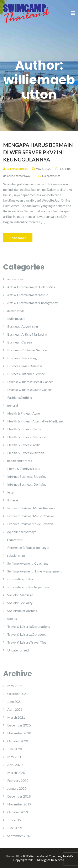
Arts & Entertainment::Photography (33, 303)
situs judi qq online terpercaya (28, 587)
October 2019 (18, 812)
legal (11, 492)
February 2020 (18, 780)
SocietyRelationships (22, 611)
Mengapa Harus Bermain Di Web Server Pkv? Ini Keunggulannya (38, 152)
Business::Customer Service (27, 350)
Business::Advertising (23, 326)
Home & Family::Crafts (24, 468)
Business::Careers (20, 342)
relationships (16, 555)
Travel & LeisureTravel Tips (27, 642)
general (13, 405)
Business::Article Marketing (27, 334)
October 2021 (18, 694)
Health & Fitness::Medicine (27, 437)
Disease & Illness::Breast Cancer (30, 382)
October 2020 (18, 741)
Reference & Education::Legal (28, 547)
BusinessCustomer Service (26, 374)
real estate (15, 540)
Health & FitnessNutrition (26, 453)
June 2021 (15, 701)
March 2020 (16, 773)
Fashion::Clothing (20, 397)
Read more (18, 238)
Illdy (19, 856)
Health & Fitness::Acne (24, 413)
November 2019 (19, 804)
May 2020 (15, 757)
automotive (15, 311)
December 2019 (19, 796)
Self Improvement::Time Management (34, 571)
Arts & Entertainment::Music (28, 295)
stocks (12, 619)
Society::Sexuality (20, 603)
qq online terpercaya (22, 532)
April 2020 (15, 765)
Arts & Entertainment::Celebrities (31, 287)
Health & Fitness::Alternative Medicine (35, 421)
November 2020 (19, 733)
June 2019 (15, 828)
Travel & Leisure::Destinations (29, 626)
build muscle (16, 318)
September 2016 (19, 836)
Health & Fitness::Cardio (25, 429)
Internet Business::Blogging (27, 476)
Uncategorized (18, 650)
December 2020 (19, 725)
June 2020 (15, 749)
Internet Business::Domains (27, 484)
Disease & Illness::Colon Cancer (30, 390)
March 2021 (16, 717)
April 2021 (15, 709)
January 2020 (17, 788)
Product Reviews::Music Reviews (31, 516)
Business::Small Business (25, 366)
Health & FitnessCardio (24, 445)
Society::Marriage (20, 595)
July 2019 (14, 820)
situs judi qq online (20, 579)
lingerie (13, 500)
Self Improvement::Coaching (28, 563)
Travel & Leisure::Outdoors (27, 634)
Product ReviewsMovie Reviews (30, 524)
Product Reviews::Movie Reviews (31, 508)
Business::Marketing (22, 358)
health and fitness (20, 461)
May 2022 (15, 686)
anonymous (15, 279)
